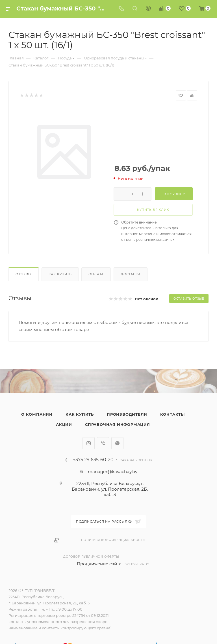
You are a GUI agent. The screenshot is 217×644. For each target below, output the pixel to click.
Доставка (131, 274)
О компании (37, 414)
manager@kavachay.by (113, 472)
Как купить (60, 274)
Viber (103, 443)
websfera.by (137, 564)
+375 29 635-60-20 (93, 460)
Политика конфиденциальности (113, 540)
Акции (64, 424)
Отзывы (24, 274)
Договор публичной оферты (91, 557)
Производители (127, 414)
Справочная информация (118, 424)
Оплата (96, 274)
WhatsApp (117, 443)
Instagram (89, 443)
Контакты (172, 414)
